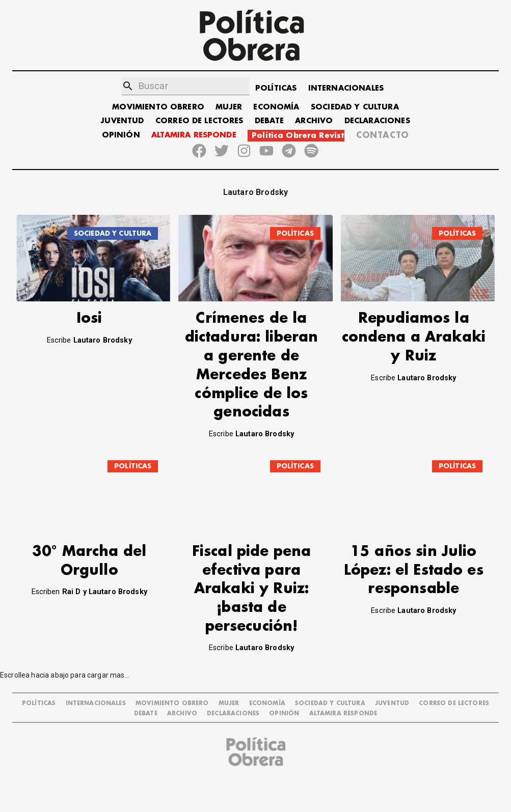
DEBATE (269, 121)
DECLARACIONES (377, 121)
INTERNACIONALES (346, 88)
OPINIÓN (121, 135)
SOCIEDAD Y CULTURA (355, 107)
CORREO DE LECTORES (199, 121)
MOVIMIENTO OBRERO (158, 107)
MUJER (229, 107)
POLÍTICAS (276, 88)
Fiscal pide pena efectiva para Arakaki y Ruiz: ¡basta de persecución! (251, 612)
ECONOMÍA (276, 107)
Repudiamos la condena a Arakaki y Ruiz (414, 337)
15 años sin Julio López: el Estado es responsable (414, 593)
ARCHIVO (314, 121)
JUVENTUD (122, 121)
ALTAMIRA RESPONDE (194, 135)
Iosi (89, 318)
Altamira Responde (343, 736)
